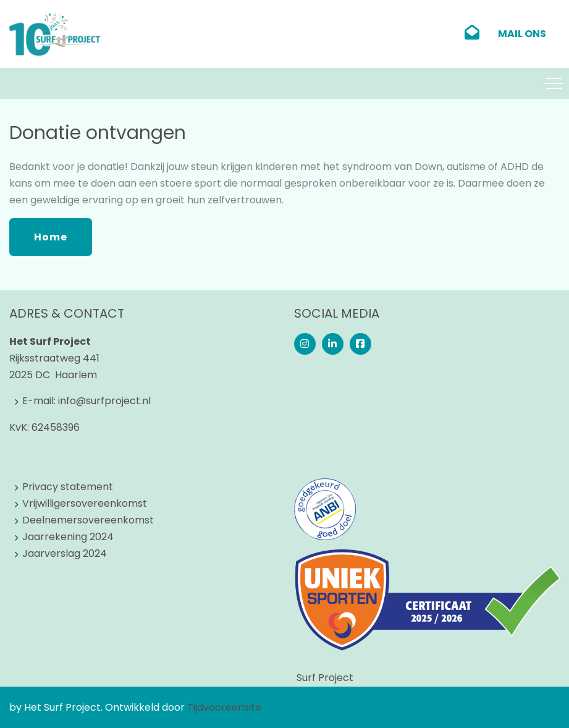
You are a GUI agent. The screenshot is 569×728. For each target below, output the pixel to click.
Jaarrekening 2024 (68, 537)
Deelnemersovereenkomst (88, 520)
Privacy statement (68, 487)
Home (51, 237)
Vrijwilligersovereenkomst (85, 503)
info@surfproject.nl (104, 401)
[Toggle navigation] (554, 83)
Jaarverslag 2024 (65, 553)
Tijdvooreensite (224, 707)
